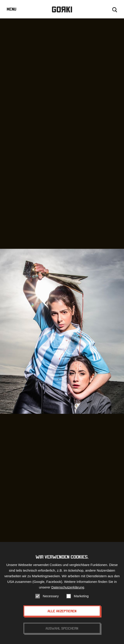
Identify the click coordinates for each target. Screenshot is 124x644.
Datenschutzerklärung (68, 591)
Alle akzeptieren (62, 615)
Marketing (81, 600)
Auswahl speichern (62, 632)
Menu (11, 9)
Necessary (51, 600)
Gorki (62, 10)
